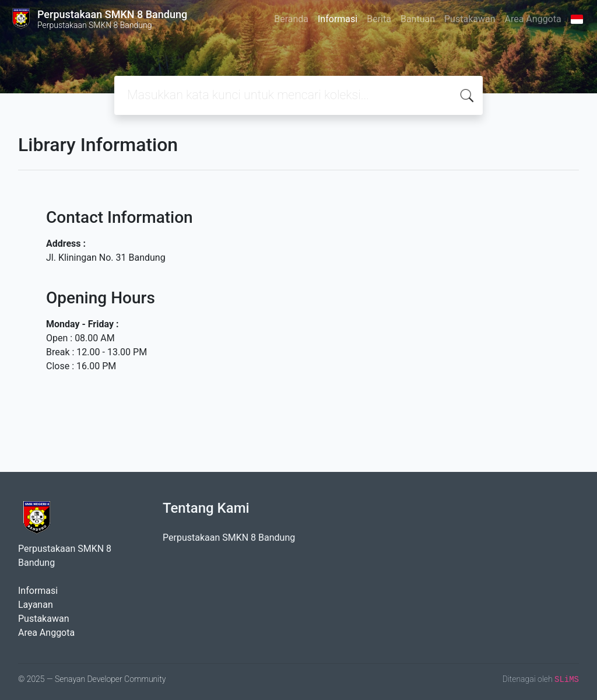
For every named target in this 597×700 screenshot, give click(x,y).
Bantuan (418, 19)
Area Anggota (533, 19)
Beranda (291, 19)
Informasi (338, 19)
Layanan (36, 605)
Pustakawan (470, 19)
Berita (379, 19)
